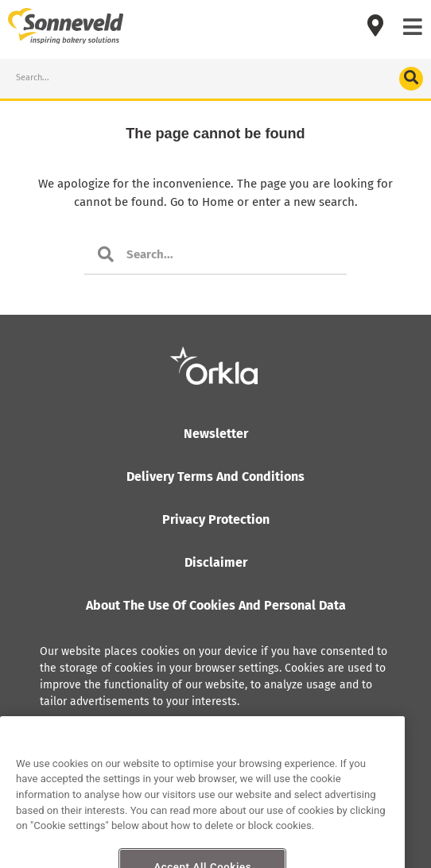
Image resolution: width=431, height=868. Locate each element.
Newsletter (216, 434)
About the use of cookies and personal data (216, 605)
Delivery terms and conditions (215, 477)
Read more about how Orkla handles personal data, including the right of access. (197, 742)
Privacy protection (216, 519)
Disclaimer (216, 562)
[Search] (411, 79)
